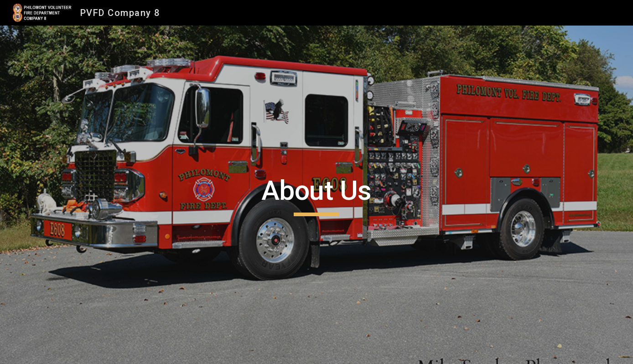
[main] (316, 195)
